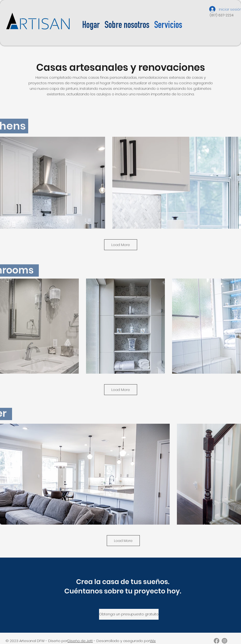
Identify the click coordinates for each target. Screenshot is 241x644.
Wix (153, 641)
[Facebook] (217, 641)
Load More (121, 245)
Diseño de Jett (80, 641)
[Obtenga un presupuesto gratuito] (129, 614)
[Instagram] (224, 641)
